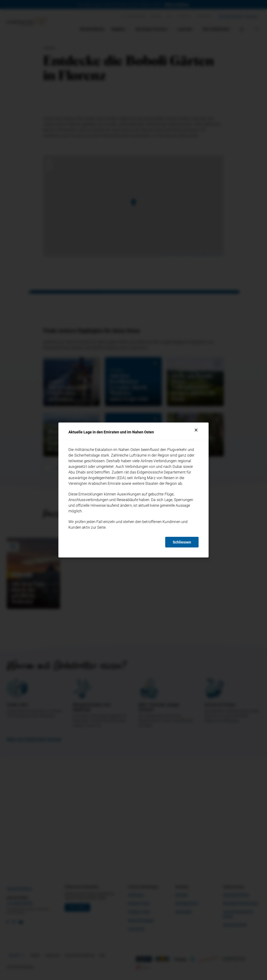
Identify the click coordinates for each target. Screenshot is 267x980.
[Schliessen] (196, 430)
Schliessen (182, 542)
